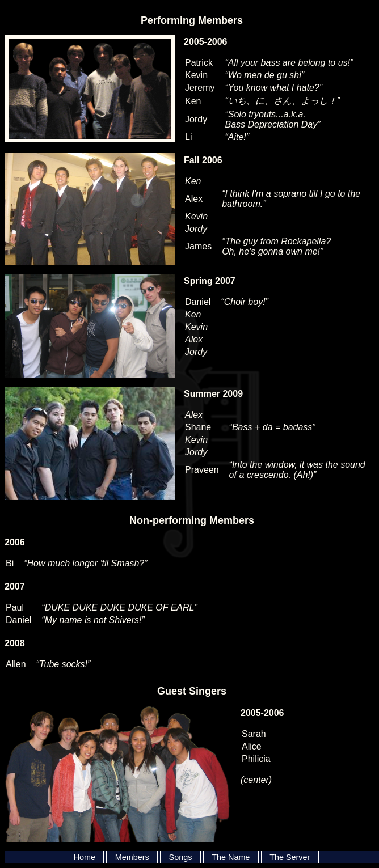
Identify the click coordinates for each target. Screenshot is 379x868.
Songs (181, 857)
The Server (290, 857)
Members (132, 857)
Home (85, 857)
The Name (231, 857)
